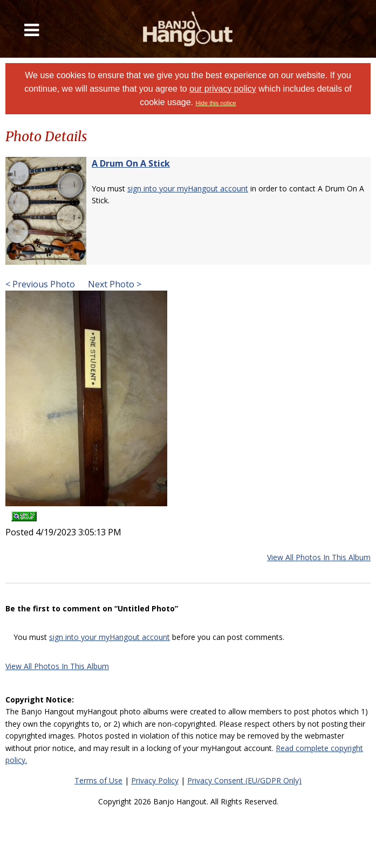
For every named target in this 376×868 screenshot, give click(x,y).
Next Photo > (114, 284)
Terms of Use (98, 780)
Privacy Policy (155, 780)
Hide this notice (216, 103)
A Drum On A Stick (131, 163)
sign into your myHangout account (188, 188)
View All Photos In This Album (319, 557)
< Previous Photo (40, 284)
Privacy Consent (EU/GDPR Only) (244, 780)
